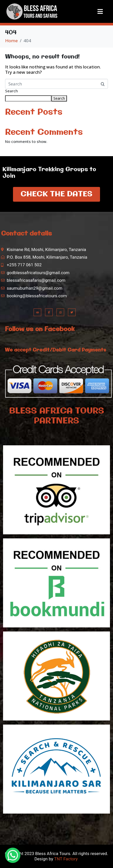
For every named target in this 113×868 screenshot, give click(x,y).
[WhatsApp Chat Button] (13, 855)
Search (11, 91)
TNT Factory (66, 859)
